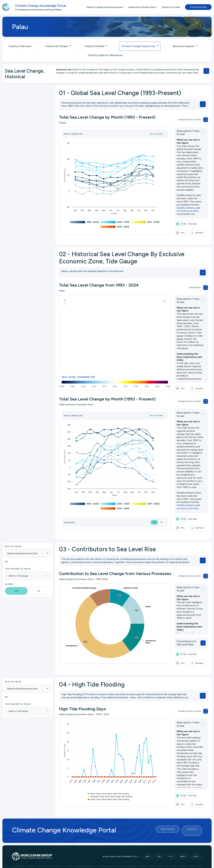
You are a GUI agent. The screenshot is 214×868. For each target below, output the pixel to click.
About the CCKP (168, 824)
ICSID (195, 849)
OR (6, 557)
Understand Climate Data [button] (142, 7)
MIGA (182, 849)
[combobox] (28, 549)
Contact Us (192, 824)
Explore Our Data (171, 7)
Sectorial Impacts (183, 46)
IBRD (147, 849)
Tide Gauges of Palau (18, 565)
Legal (79, 867)
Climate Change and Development (105, 7)
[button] (173, 232)
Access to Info (94, 867)
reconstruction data (192, 188)
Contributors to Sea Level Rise (183, 637)
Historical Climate (57, 46)
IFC (170, 849)
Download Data (198, 7)
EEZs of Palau (13, 542)
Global (9, 580)
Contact (117, 867)
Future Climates (95, 46)
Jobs (107, 867)
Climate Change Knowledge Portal (40, 6)
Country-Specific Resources (105, 55)
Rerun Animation (147, 134)
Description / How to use (182, 298)
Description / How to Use (182, 132)
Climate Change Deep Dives (138, 46)
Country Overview (20, 46)
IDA (159, 849)
